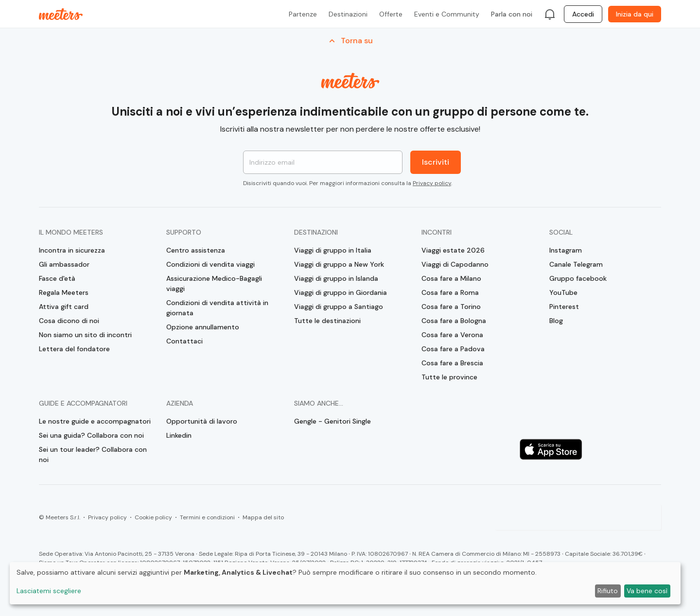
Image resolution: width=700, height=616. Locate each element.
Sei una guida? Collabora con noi (91, 435)
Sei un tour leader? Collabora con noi (93, 454)
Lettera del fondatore (74, 349)
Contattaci (184, 341)
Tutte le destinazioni (327, 321)
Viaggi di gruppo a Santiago (339, 307)
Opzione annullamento (203, 327)
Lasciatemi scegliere (49, 591)
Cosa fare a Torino (451, 307)
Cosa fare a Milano (451, 278)
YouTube (563, 292)
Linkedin (179, 435)
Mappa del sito (263, 517)
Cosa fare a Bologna (454, 321)
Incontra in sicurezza (72, 250)
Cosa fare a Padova (453, 349)
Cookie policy (153, 517)
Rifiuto (608, 591)
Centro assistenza (196, 250)
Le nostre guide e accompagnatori (95, 421)
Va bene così (647, 591)
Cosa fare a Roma (450, 292)
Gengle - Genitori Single (332, 421)
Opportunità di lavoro (202, 421)
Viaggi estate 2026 (453, 250)
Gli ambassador (64, 264)
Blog (556, 321)
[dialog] (345, 583)
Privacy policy (432, 183)
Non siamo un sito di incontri (85, 335)
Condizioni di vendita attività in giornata (217, 308)
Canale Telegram (576, 264)
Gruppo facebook (578, 278)
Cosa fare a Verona (452, 335)
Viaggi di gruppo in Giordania (341, 292)
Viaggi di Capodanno (455, 264)
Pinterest (564, 307)
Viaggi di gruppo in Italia (333, 250)
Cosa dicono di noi (69, 321)
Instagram (566, 250)
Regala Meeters (64, 292)
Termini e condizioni (207, 517)
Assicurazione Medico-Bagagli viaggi (214, 283)
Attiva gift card (64, 307)
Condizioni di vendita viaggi (210, 264)
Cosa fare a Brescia (452, 363)
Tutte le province (449, 377)
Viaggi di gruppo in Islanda (336, 278)
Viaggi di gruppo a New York (339, 264)
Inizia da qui (635, 14)
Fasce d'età (57, 278)
